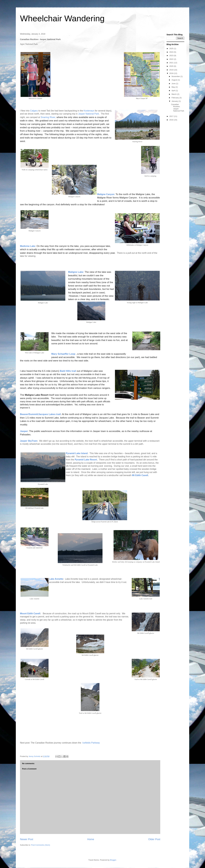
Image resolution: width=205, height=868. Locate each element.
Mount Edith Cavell (30, 614)
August (175, 80)
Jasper (24, 431)
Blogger (113, 860)
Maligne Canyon (106, 194)
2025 (172, 49)
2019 (172, 70)
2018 (172, 73)
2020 (172, 66)
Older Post (154, 839)
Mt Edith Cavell (140, 475)
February (175, 98)
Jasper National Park (89, 114)
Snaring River (48, 117)
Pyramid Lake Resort (86, 460)
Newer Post (27, 839)
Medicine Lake (28, 246)
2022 (172, 59)
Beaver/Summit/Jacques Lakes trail (40, 414)
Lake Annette (56, 579)
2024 (172, 52)
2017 (172, 116)
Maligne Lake (76, 272)
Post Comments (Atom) (41, 845)
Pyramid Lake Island (77, 453)
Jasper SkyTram (29, 441)
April (174, 91)
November (176, 76)
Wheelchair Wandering (62, 18)
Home (91, 839)
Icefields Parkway (91, 743)
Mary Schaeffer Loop (63, 354)
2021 (172, 63)
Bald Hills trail (68, 371)
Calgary (34, 111)
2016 (172, 120)
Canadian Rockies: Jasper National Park (178, 108)
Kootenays (89, 111)
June (174, 84)
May (174, 87)
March (174, 94)
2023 (172, 56)
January (175, 101)
